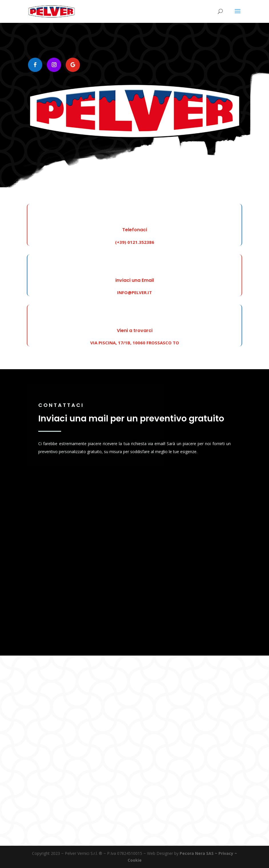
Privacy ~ (228, 853)
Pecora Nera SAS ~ (198, 853)
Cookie (135, 860)
